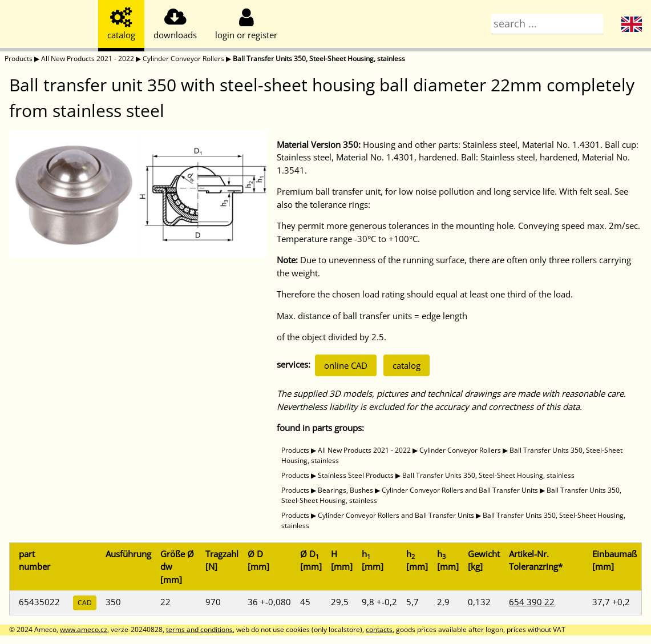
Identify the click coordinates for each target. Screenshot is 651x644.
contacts (379, 629)
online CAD (346, 365)
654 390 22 (532, 602)
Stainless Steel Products (356, 475)
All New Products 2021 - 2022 (88, 59)
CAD (85, 603)
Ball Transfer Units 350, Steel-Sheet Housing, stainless (319, 59)
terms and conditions (199, 629)
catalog (407, 365)
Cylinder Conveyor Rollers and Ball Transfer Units (460, 490)
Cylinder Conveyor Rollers (183, 59)
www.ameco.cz (84, 629)
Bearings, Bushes (345, 490)
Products (19, 59)
